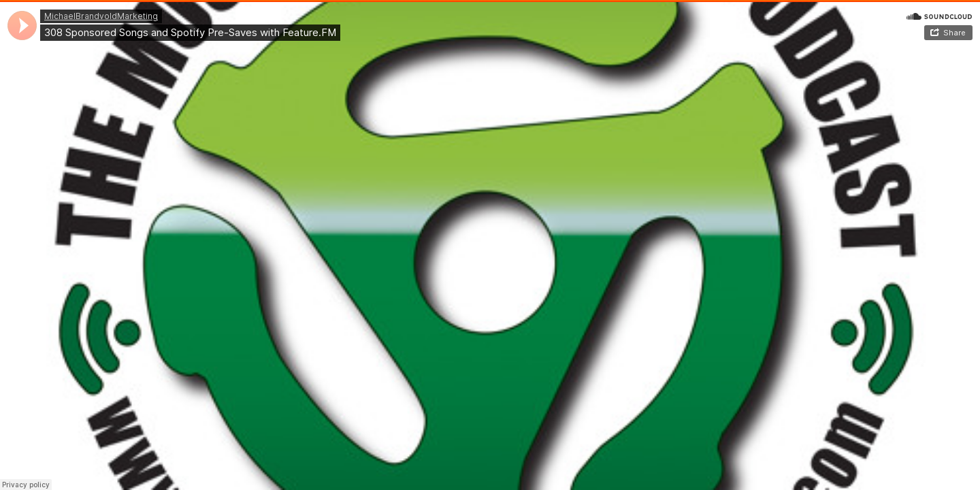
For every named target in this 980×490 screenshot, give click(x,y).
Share (954, 33)
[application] (22, 26)
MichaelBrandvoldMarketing (101, 16)
